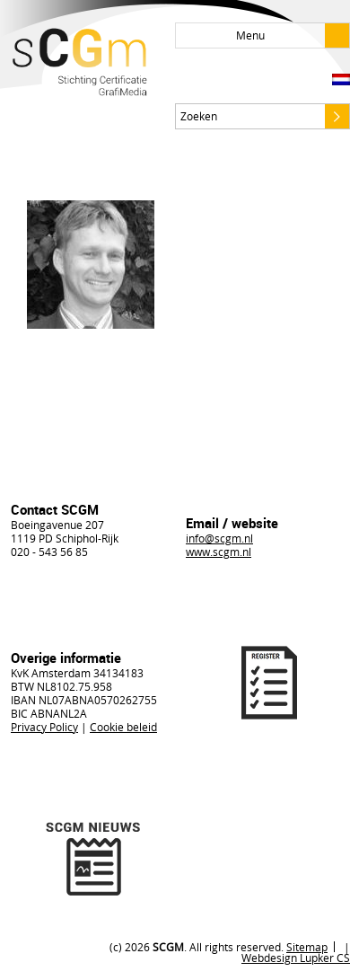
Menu (293, 35)
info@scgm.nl (219, 538)
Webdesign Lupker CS (296, 958)
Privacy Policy (44, 727)
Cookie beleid (123, 727)
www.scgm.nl (219, 552)
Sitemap (307, 947)
